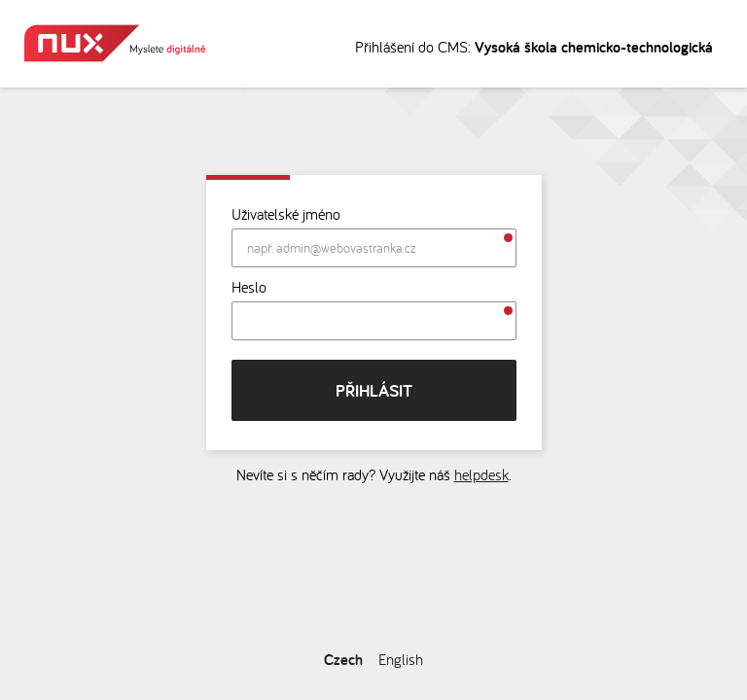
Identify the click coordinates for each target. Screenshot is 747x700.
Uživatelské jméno (286, 214)
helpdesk (481, 474)
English (401, 659)
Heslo (249, 287)
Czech (343, 660)
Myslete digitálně (115, 43)
